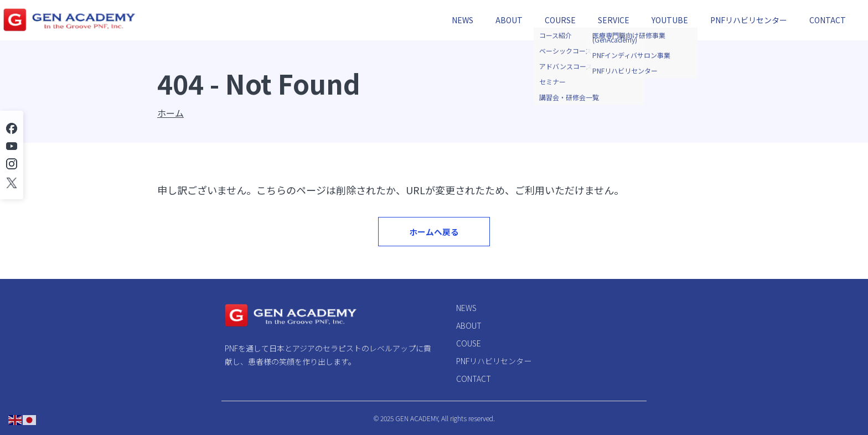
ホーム (170, 113)
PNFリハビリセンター (749, 20)
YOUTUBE (670, 20)
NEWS (463, 20)
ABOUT (509, 20)
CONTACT (828, 20)
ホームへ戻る (434, 239)
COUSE (469, 343)
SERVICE (614, 20)
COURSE (560, 20)
